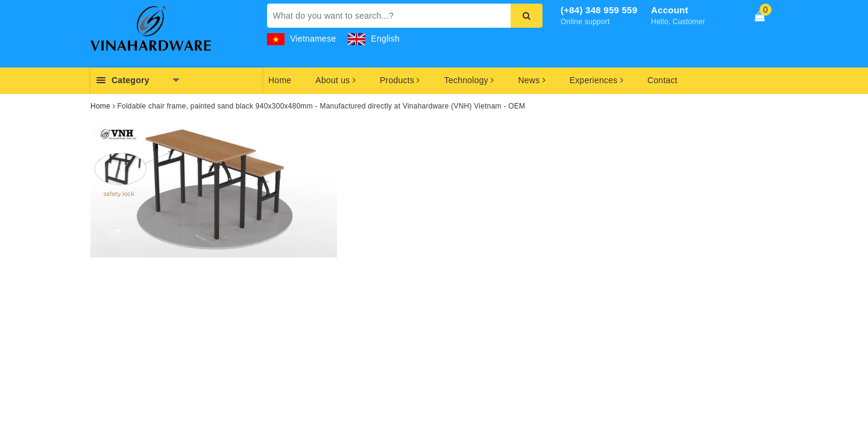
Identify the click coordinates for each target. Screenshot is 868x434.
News (531, 80)
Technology (469, 80)
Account (670, 10)
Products (400, 80)
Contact (662, 80)
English (374, 39)
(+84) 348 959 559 (599, 10)
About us (335, 80)
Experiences (596, 80)
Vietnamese (302, 39)
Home (280, 80)
